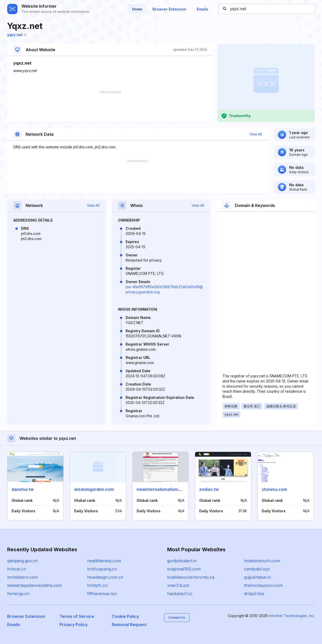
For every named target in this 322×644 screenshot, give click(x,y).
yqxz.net (17, 35)
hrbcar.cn (17, 569)
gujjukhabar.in (258, 577)
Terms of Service (77, 616)
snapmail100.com (184, 569)
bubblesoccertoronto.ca (191, 577)
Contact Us (177, 617)
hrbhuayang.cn (102, 569)
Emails (202, 9)
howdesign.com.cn (105, 577)
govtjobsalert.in (182, 561)
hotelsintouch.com (262, 561)
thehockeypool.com (263, 585)
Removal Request (129, 625)
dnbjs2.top (254, 594)
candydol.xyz (257, 569)
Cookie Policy (125, 616)
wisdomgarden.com (94, 489)
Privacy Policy (74, 625)
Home (137, 9)
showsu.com (274, 489)
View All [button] (256, 134)
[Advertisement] (110, 106)
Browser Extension (169, 9)
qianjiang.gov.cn (22, 561)
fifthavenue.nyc (102, 594)
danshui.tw (23, 489)
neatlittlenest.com (104, 561)
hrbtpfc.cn (97, 585)
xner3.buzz (178, 585)
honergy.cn (18, 594)
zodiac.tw (209, 489)
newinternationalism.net (161, 489)
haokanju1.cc (180, 594)
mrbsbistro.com (22, 577)
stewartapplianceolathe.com (34, 585)
